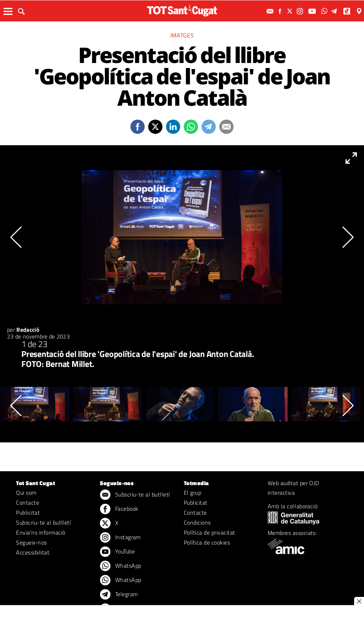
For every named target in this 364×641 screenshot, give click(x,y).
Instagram (120, 538)
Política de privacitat (210, 532)
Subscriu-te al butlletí (43, 522)
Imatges (182, 35)
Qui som (26, 493)
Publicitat (28, 513)
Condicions (197, 522)
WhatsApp (121, 566)
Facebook (119, 509)
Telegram (119, 595)
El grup (192, 493)
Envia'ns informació (41, 532)
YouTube (117, 552)
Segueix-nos (31, 542)
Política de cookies (207, 542)
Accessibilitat (33, 552)
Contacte (28, 503)
